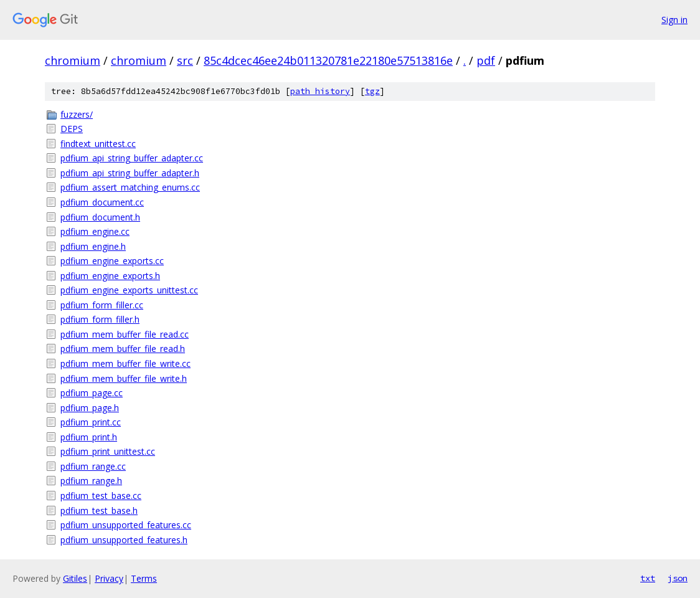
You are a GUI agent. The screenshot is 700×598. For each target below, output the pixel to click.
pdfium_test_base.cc (101, 496)
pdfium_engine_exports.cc (112, 261)
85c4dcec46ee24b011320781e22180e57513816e (328, 60)
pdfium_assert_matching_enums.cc (130, 187)
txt (648, 578)
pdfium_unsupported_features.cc (126, 525)
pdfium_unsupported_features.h (124, 540)
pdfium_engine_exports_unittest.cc (129, 290)
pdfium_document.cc (102, 202)
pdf (486, 60)
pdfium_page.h (90, 408)
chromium (73, 60)
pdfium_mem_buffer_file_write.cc (125, 363)
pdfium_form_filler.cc (102, 305)
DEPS (72, 129)
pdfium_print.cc (91, 422)
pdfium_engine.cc (95, 231)
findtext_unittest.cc (98, 144)
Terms (144, 578)
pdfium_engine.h (93, 246)
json (678, 578)
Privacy (109, 578)
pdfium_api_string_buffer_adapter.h (130, 173)
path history (320, 91)
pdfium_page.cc (92, 393)
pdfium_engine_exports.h (110, 276)
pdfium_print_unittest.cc (108, 451)
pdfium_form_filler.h (100, 319)
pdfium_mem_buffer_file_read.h (123, 349)
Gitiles (75, 578)
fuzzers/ (77, 114)
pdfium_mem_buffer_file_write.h (124, 378)
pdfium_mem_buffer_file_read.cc (125, 334)
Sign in (674, 20)
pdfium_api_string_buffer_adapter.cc (132, 158)
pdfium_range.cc (93, 466)
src (185, 60)
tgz (372, 91)
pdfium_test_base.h (99, 510)
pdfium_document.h (100, 217)
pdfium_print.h (89, 437)
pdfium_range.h (91, 481)
